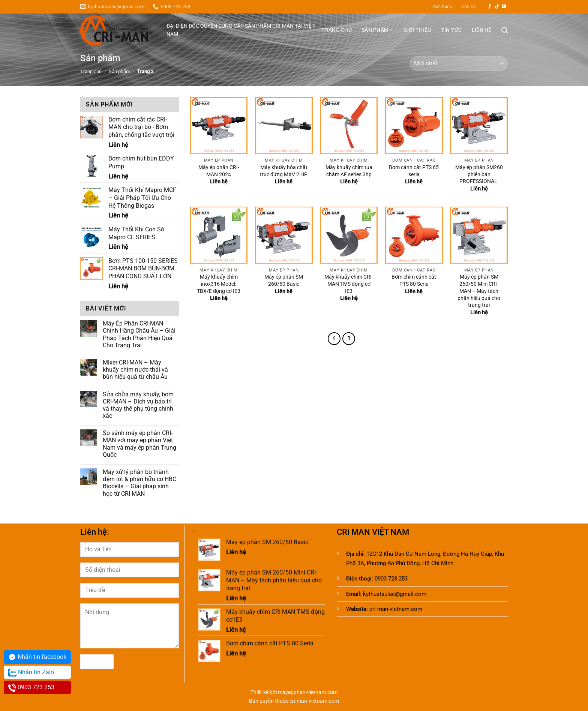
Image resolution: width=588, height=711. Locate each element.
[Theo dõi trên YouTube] (504, 7)
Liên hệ (468, 7)
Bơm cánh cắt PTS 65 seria (414, 171)
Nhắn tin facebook (37, 657)
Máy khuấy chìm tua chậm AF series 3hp (349, 171)
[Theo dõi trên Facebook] (490, 7)
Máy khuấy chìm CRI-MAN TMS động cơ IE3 (349, 284)
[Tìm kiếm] (505, 31)
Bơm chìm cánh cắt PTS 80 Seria (414, 280)
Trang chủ (337, 30)
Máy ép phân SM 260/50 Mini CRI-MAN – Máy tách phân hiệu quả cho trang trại (479, 291)
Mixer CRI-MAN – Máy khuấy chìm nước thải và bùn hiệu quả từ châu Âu (135, 370)
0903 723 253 (31, 688)
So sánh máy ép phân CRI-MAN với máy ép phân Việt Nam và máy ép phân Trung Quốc (139, 444)
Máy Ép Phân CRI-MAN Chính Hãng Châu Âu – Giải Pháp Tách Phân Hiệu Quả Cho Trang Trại (139, 334)
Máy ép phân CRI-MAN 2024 (219, 171)
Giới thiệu (442, 7)
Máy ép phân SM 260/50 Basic (284, 280)
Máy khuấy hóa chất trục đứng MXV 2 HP (284, 171)
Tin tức (451, 30)
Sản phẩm (378, 30)
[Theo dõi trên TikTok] (497, 7)
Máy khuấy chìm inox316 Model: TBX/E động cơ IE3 (219, 284)
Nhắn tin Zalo (31, 673)
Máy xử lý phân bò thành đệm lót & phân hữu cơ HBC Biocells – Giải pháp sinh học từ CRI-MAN (139, 483)
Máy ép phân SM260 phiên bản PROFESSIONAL (479, 174)
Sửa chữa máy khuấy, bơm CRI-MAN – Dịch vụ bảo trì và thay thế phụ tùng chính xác (138, 405)
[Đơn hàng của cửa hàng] (459, 64)
